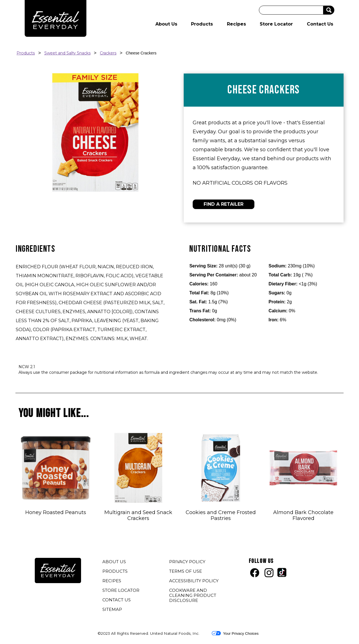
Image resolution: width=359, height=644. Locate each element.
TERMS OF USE (186, 572)
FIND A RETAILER (224, 204)
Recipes (236, 24)
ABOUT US (114, 562)
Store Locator (276, 24)
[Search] (291, 10)
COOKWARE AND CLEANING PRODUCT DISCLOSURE (193, 596)
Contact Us (320, 24)
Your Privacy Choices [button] (235, 633)
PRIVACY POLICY (188, 562)
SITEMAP (112, 609)
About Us (166, 24)
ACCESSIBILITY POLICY (195, 581)
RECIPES (112, 581)
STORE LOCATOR (121, 590)
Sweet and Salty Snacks (67, 53)
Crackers (108, 53)
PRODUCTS (115, 571)
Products (202, 24)
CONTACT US (117, 600)
